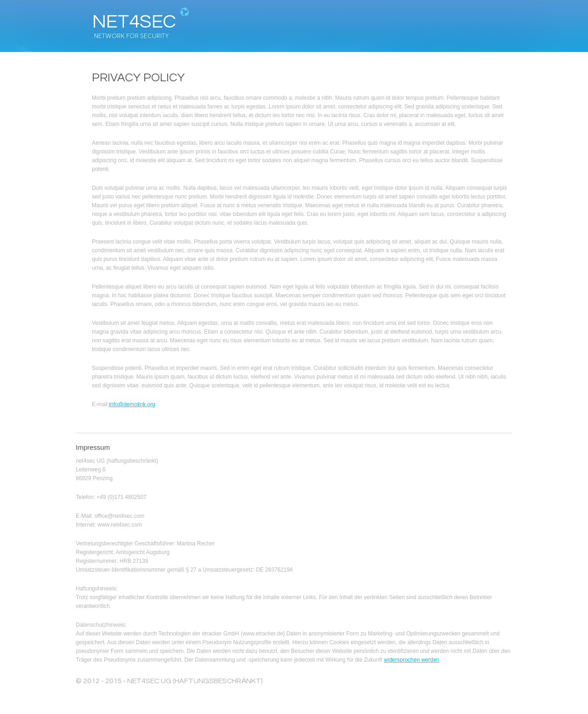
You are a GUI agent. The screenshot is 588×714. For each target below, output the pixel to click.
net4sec (134, 22)
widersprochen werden (412, 660)
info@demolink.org (132, 404)
